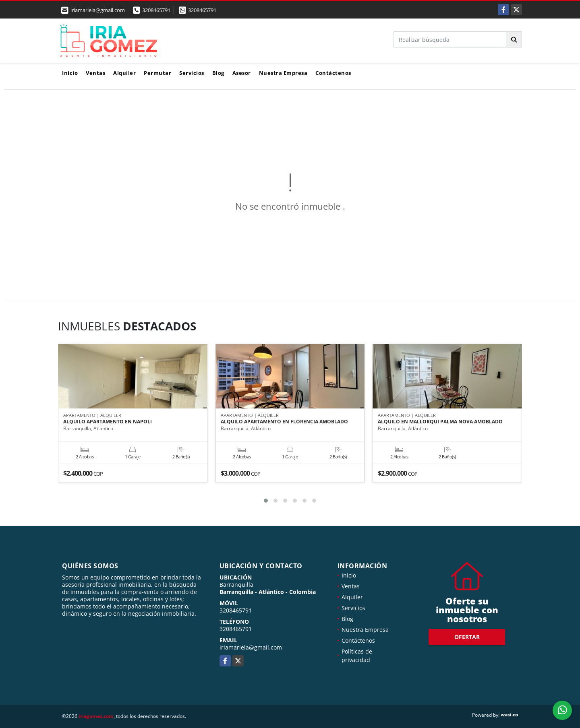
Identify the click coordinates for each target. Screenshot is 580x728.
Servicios (192, 73)
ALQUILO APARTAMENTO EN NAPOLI (108, 422)
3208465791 (156, 10)
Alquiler (124, 73)
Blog (218, 73)
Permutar (157, 73)
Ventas (95, 73)
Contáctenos (333, 73)
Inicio (70, 73)
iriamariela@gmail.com (251, 647)
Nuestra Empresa (283, 73)
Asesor (242, 73)
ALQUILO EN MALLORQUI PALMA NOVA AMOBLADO (440, 422)
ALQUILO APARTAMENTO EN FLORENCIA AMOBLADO (284, 422)
